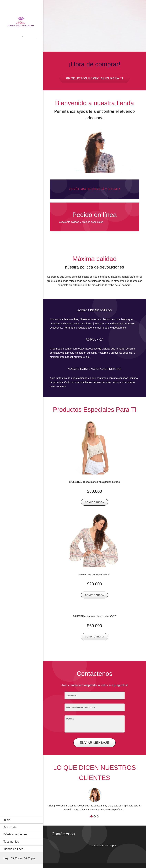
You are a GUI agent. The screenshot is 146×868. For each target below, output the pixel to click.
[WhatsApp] (84, 845)
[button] (94, 799)
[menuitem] (21, 820)
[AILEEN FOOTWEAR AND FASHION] (21, 23)
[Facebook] (79, 845)
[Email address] (74, 845)
